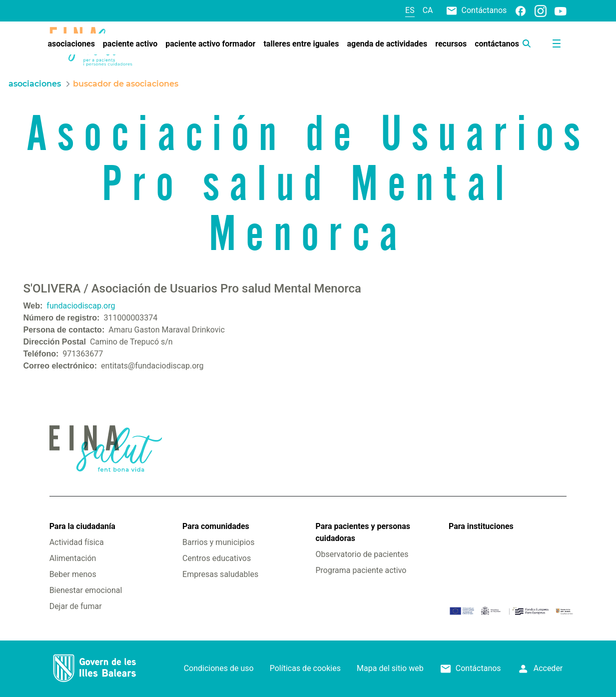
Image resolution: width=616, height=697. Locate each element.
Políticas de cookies (305, 668)
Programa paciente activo (361, 570)
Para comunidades (216, 526)
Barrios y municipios (218, 542)
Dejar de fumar (76, 606)
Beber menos (73, 574)
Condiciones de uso (219, 668)
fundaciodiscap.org (81, 306)
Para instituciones (481, 526)
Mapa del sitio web (390, 668)
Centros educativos (217, 558)
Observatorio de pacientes (362, 554)
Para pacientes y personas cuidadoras (363, 532)
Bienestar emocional (86, 590)
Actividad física (77, 542)
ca (428, 10)
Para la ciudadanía (82, 526)
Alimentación (73, 558)
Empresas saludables (220, 574)
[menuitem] (71, 44)
